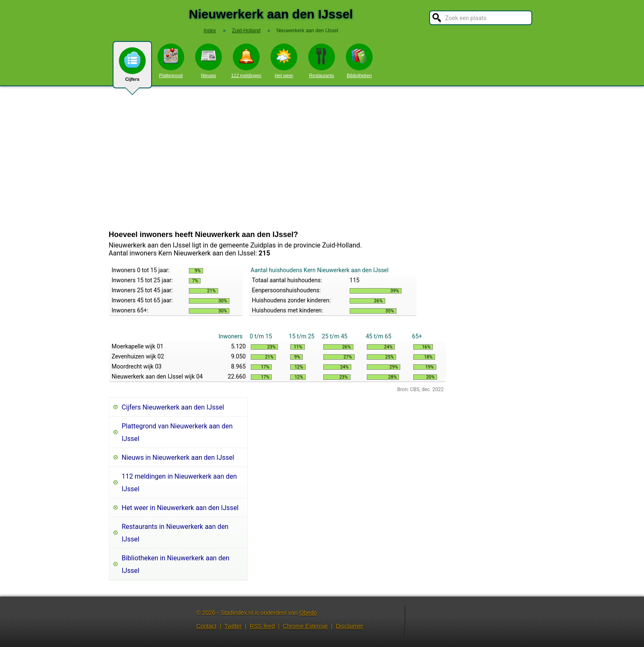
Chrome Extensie (305, 626)
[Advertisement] (322, 158)
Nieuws (209, 61)
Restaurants (322, 61)
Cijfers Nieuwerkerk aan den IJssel (173, 407)
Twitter (233, 626)
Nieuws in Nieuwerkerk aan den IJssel (178, 458)
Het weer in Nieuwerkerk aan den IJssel (180, 508)
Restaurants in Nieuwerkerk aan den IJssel (175, 533)
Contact (206, 626)
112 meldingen (246, 61)
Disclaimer (349, 626)
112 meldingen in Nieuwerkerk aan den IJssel (179, 483)
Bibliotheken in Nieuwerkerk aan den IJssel (176, 564)
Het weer (284, 61)
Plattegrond (171, 61)
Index (210, 31)
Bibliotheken (359, 61)
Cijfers (132, 68)
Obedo (308, 613)
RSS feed (262, 626)
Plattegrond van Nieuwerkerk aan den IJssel (177, 432)
